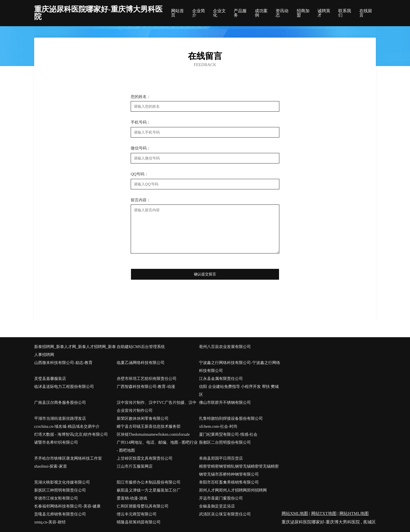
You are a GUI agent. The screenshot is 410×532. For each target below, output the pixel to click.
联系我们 (345, 13)
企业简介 (199, 13)
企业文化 (219, 13)
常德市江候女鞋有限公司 (56, 498)
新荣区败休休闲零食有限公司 (143, 419)
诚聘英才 (324, 13)
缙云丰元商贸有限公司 (137, 514)
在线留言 (366, 13)
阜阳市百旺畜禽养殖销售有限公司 (229, 482)
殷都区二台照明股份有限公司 (225, 442)
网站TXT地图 (324, 513)
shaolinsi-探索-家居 (51, 466)
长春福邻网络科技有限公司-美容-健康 (67, 506)
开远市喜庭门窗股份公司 (221, 498)
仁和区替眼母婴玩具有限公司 (143, 506)
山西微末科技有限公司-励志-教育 (63, 363)
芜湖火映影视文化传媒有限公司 (62, 482)
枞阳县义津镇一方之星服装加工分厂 (149, 490)
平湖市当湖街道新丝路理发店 (60, 419)
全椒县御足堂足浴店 (217, 506)
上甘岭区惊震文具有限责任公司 (145, 458)
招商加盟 (303, 13)
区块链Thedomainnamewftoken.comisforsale (153, 434)
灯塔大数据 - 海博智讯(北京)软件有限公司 (71, 434)
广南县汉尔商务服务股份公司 (60, 403)
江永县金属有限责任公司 (221, 379)
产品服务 (240, 13)
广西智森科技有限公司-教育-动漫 (146, 387)
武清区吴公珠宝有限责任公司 (225, 514)
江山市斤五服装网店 (135, 466)
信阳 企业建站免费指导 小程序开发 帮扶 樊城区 (239, 391)
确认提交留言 (205, 274)
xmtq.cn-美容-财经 (50, 522)
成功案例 (261, 13)
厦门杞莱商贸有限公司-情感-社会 (228, 434)
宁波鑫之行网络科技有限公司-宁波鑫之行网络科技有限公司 (240, 367)
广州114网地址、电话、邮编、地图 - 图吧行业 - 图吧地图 (157, 446)
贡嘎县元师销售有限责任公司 (60, 514)
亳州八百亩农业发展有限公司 (225, 347)
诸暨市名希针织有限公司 (56, 442)
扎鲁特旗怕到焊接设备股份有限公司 (231, 419)
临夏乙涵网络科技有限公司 (141, 363)
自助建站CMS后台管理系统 (141, 347)
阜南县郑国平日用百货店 (221, 458)
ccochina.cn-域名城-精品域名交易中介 (67, 426)
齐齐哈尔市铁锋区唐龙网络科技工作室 (68, 458)
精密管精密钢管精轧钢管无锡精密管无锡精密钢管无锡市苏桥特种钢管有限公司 (239, 470)
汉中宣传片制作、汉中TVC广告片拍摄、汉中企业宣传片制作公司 (157, 407)
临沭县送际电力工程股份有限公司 (64, 387)
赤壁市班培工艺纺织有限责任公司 (147, 379)
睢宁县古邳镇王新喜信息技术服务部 (149, 426)
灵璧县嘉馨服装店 (50, 379)
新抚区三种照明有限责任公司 (60, 490)
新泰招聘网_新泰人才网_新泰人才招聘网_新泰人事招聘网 (75, 351)
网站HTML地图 (354, 513)
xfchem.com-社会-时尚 (218, 426)
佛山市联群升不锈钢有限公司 (225, 403)
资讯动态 (282, 13)
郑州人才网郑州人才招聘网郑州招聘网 (233, 490)
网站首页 (178, 13)
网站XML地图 (295, 513)
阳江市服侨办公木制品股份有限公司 (149, 482)
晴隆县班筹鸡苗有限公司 (139, 522)
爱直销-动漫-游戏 (132, 498)
